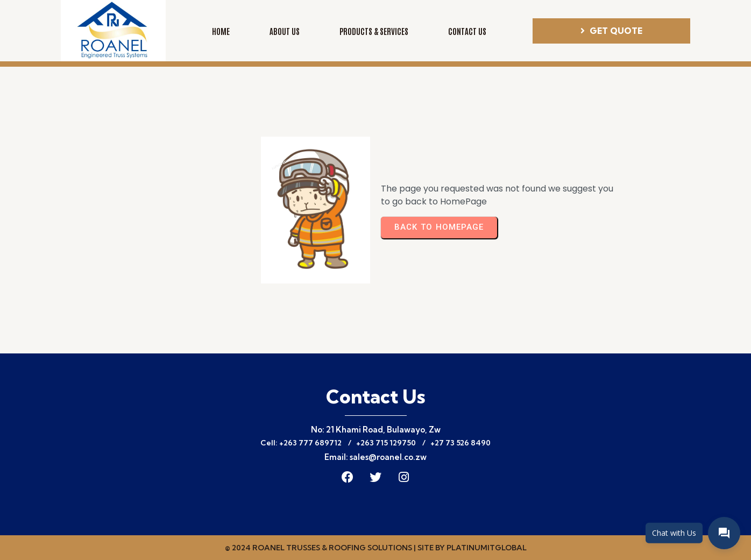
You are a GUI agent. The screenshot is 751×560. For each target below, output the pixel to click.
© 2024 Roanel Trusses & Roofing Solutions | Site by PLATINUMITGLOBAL (376, 548)
